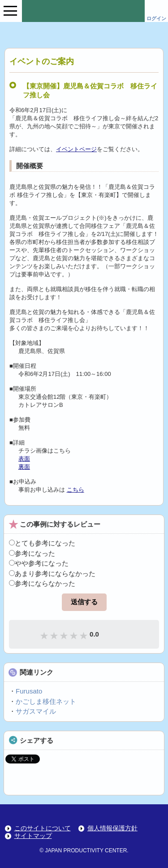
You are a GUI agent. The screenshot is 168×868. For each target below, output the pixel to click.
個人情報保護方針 (112, 828)
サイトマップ (33, 836)
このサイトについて (43, 828)
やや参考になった (39, 563)
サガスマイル (36, 711)
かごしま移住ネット (46, 701)
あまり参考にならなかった (52, 574)
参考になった (32, 553)
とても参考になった (42, 543)
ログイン (156, 18)
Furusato (29, 691)
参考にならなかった (42, 583)
